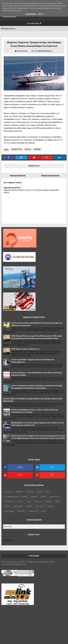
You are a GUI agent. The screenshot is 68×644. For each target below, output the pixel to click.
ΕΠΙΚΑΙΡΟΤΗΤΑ (17, 149)
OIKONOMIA (19, 492)
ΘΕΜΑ (29, 502)
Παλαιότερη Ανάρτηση (50, 176)
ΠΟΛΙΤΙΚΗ (29, 507)
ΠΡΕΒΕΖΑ (50, 507)
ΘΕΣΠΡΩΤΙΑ (38, 502)
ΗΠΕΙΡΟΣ (28, 149)
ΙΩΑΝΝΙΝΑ (37, 149)
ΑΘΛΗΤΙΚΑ (30, 492)
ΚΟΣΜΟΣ (7, 507)
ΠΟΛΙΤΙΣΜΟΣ (40, 507)
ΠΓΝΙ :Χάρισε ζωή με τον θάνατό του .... (26, 349)
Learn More (31, 14)
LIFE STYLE (8, 492)
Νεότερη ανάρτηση (18, 176)
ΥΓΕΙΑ (44, 511)
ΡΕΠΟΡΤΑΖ (21, 511)
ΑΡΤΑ (48, 492)
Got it (41, 14)
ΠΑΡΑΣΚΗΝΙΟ (18, 507)
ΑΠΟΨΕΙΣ (40, 492)
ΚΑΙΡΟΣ (58, 502)
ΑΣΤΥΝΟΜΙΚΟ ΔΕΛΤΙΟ (12, 497)
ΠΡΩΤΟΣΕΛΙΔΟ (9, 511)
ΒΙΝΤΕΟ (25, 497)
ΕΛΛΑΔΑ (43, 497)
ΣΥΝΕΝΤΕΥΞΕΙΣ (34, 511)
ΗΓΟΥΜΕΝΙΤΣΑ (9, 502)
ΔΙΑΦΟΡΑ (34, 497)
